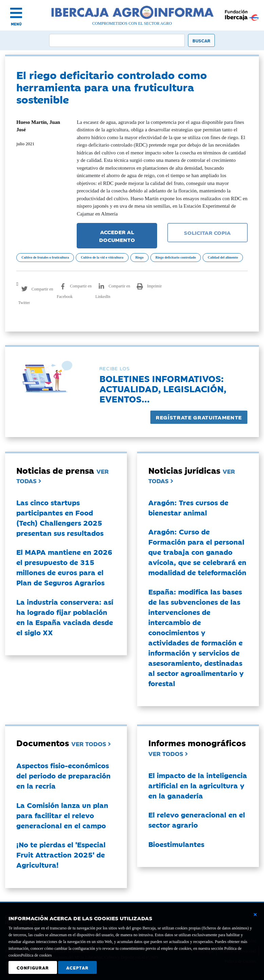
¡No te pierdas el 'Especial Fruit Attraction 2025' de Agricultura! (61, 854)
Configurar (33, 967)
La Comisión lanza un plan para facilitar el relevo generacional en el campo (62, 815)
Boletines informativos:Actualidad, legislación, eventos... (163, 388)
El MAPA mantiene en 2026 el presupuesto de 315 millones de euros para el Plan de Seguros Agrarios (64, 567)
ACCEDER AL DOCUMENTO (117, 236)
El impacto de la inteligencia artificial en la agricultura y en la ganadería (198, 785)
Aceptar (77, 967)
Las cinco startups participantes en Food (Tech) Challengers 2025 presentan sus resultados (60, 517)
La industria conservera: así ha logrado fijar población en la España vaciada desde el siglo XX (65, 617)
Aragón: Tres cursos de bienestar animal (188, 507)
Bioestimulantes (176, 844)
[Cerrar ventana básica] (255, 915)
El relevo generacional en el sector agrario (197, 819)
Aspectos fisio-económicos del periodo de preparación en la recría (63, 775)
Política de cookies (36, 955)
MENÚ (16, 24)
